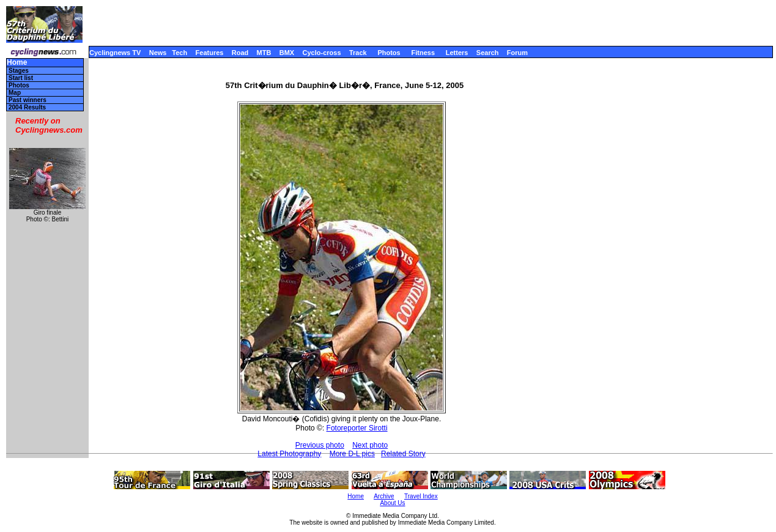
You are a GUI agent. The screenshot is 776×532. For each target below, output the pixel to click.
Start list (21, 78)
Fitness (423, 53)
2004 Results (27, 107)
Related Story (403, 454)
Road (240, 53)
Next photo (370, 445)
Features (210, 53)
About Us (392, 503)
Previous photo (320, 445)
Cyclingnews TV (115, 53)
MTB (264, 53)
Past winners (28, 100)
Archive (384, 496)
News (158, 53)
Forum (517, 53)
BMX (287, 53)
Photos (389, 53)
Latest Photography (289, 454)
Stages (19, 71)
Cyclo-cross (322, 53)
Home (17, 63)
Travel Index (421, 496)
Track (358, 53)
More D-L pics (352, 454)
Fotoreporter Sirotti (357, 428)
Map (15, 93)
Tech (179, 53)
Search (488, 53)
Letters (457, 53)
